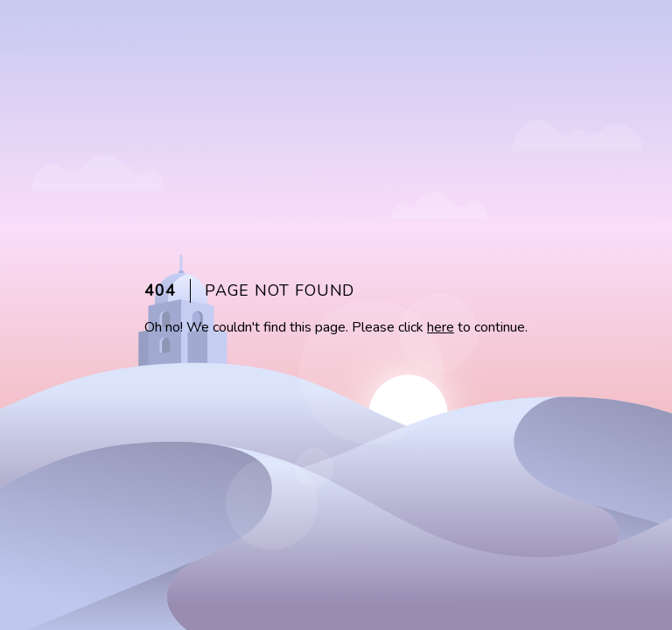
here (441, 327)
